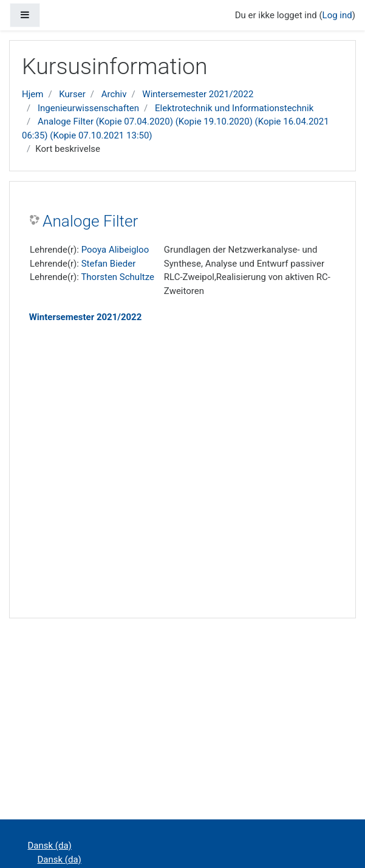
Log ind (337, 15)
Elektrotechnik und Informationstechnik (234, 108)
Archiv (114, 94)
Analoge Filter (90, 221)
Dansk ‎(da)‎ (50, 846)
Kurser (72, 94)
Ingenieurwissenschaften (88, 108)
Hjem (32, 94)
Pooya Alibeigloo (115, 250)
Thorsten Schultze (118, 277)
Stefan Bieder (109, 264)
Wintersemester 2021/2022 (198, 94)
